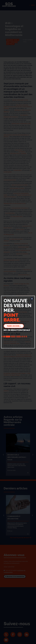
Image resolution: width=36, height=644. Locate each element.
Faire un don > (14, 326)
